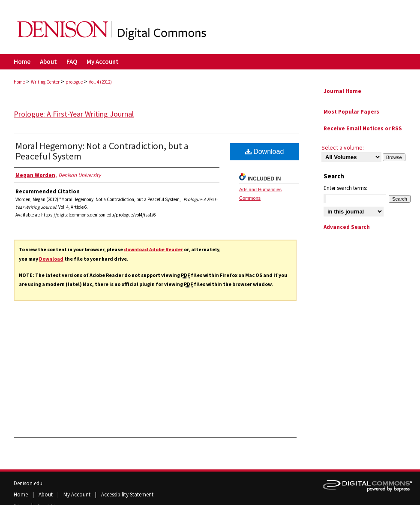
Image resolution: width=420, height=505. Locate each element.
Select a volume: (343, 147)
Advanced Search (347, 227)
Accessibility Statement (127, 494)
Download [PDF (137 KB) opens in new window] (265, 152)
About (46, 494)
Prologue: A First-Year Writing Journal (74, 114)
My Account (78, 494)
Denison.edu (28, 483)
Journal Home (342, 91)
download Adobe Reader (153, 249)
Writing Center (45, 82)
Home (19, 82)
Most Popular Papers (351, 112)
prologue (74, 82)
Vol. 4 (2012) (100, 82)
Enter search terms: (345, 188)
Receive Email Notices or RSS (363, 128)
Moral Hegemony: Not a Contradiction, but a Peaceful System (102, 151)
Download (51, 259)
